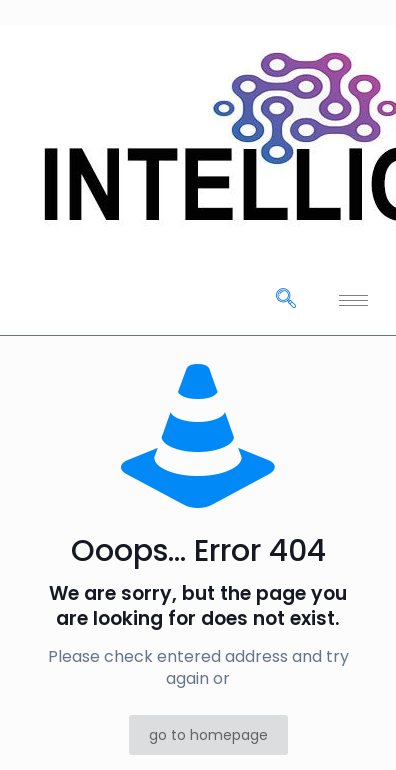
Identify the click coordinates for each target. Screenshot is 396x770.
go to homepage (208, 735)
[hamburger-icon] (353, 300)
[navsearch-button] (286, 300)
